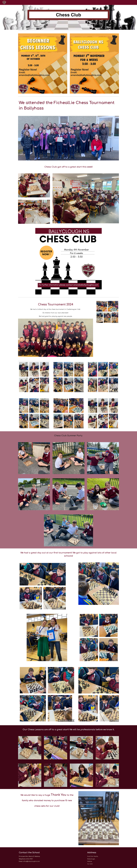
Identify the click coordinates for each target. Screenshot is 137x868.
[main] (68, 106)
